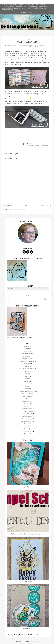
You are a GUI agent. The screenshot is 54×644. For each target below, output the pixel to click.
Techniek (27, 424)
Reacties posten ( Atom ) (19, 209)
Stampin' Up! (45, 146)
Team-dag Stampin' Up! (27, 421)
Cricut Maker (27, 364)
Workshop (27, 434)
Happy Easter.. (28, 581)
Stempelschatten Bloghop (27, 416)
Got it (32, 13)
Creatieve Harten (27, 359)
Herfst (27, 379)
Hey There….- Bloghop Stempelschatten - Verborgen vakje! (28, 534)
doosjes (27, 366)
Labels (27, 386)
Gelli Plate (27, 374)
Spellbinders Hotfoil (27, 409)
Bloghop (27, 349)
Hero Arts (27, 381)
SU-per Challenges (27, 419)
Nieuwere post (9, 206)
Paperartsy (27, 389)
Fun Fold (27, 371)
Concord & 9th (27, 356)
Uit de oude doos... (27, 431)
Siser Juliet (27, 404)
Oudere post (45, 206)
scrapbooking (27, 399)
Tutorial (27, 429)
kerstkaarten (27, 384)
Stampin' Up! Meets (27, 414)
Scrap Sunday (27, 396)
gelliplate (27, 376)
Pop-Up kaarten (36, 146)
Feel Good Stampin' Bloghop (27, 369)
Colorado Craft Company (27, 354)
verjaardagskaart (28, 487)
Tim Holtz (27, 426)
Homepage (28, 206)
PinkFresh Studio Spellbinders (27, 391)
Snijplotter (27, 406)
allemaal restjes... (28, 628)
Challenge (27, 351)
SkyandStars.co (34, 642)
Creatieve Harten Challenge (27, 361)
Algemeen (27, 346)
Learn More (25, 13)
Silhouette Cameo (27, 401)
